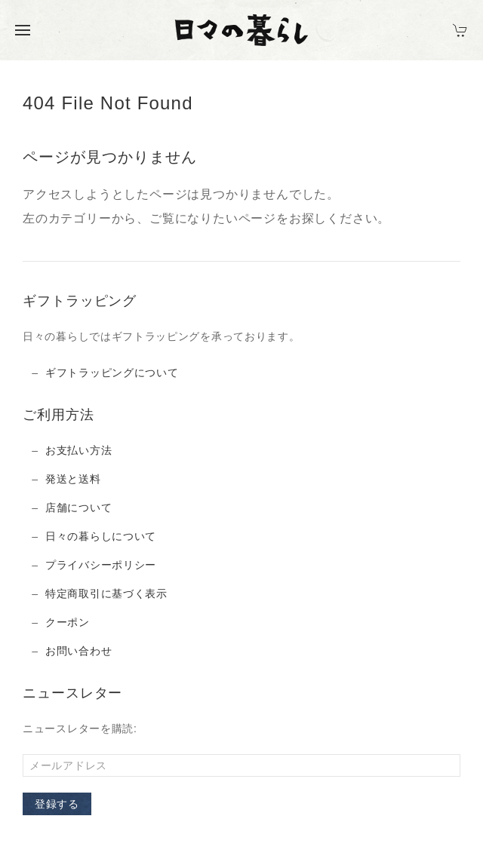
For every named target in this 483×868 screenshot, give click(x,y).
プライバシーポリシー (101, 565)
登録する (57, 804)
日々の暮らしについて (101, 536)
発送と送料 (73, 479)
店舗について (78, 508)
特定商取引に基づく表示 (106, 593)
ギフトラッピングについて (112, 373)
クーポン (68, 622)
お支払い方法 (78, 450)
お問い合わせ (78, 651)
